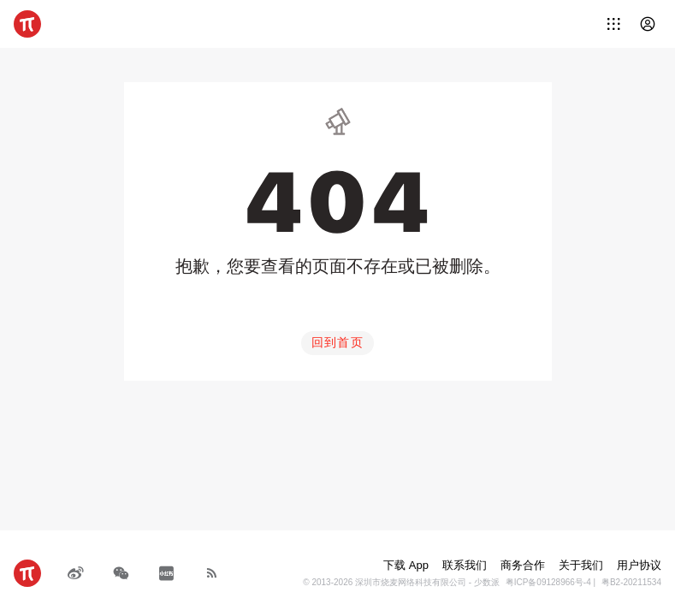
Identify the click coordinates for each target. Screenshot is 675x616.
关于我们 (581, 565)
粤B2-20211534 (631, 582)
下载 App (406, 565)
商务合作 (523, 565)
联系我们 (465, 565)
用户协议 (639, 565)
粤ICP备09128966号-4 (548, 582)
